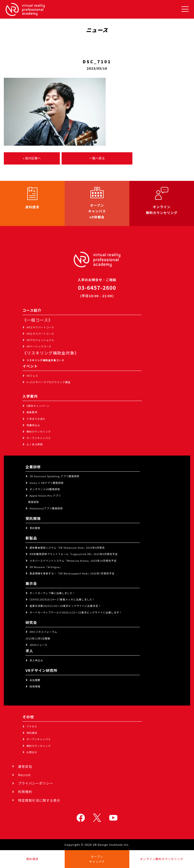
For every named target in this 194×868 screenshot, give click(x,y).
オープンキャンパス (39, 438)
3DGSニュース (38, 645)
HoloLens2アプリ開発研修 (46, 508)
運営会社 (25, 766)
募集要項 (32, 412)
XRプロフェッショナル (40, 340)
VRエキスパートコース (40, 334)
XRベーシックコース (39, 346)
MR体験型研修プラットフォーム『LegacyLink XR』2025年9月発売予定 (74, 554)
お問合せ (32, 752)
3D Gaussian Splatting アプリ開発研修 (54, 476)
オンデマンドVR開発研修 (45, 489)
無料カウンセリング (39, 432)
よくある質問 (35, 444)
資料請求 (32, 733)
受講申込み (33, 425)
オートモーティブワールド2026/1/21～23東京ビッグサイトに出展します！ (76, 612)
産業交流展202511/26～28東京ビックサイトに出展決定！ (65, 606)
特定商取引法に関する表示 (39, 800)
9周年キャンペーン (38, 406)
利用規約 (25, 792)
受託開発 (35, 528)
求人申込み (36, 660)
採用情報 (35, 686)
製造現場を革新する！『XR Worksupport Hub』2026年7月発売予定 (72, 573)
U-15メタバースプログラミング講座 (48, 382)
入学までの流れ (36, 419)
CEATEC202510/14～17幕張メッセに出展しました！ (62, 599)
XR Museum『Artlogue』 (46, 567)
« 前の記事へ (32, 158)
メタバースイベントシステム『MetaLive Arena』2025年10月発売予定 (73, 561)
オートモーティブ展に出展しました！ (52, 593)
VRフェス (32, 376)
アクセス (32, 726)
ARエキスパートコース (40, 327)
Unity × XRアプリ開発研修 (47, 483)
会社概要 (35, 680)
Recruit (24, 775)
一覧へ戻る (97, 158)
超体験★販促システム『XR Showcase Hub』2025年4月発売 (67, 548)
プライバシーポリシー (36, 783)
